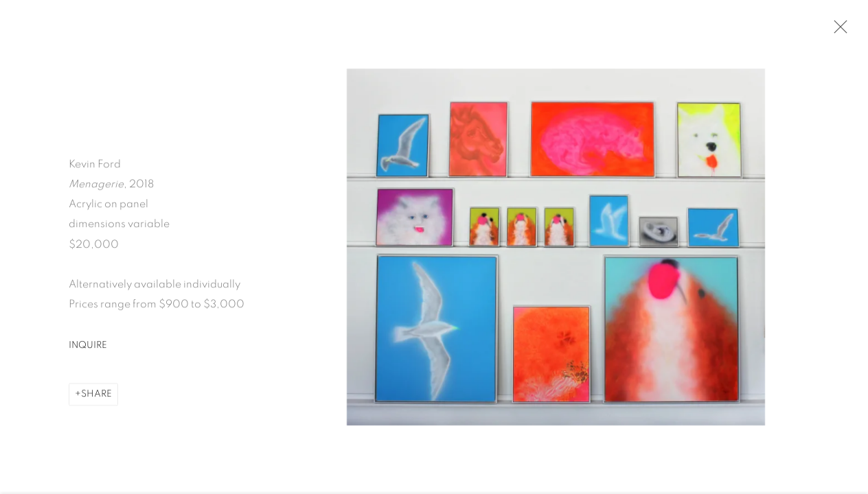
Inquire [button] (88, 347)
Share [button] (96, 396)
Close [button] (837, 31)
